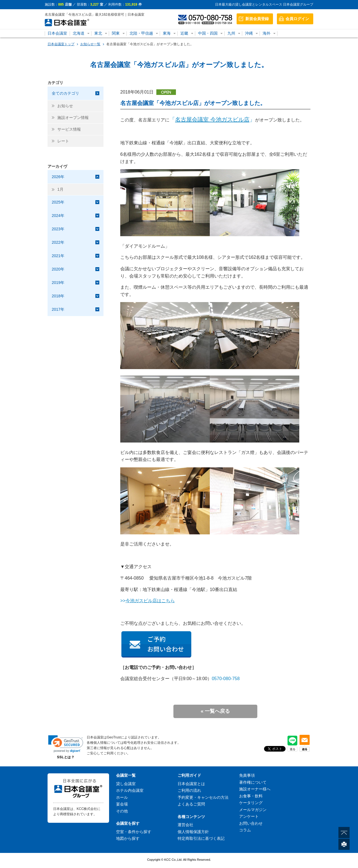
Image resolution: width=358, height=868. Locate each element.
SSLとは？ (66, 757)
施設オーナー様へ (255, 789)
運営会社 (185, 825)
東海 (167, 33)
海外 (267, 33)
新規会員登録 (257, 19)
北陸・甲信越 (141, 33)
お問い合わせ (251, 823)
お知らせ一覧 (90, 44)
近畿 (184, 33)
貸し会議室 (126, 784)
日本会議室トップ (61, 44)
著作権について (253, 782)
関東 (116, 33)
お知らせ (65, 106)
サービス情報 (69, 129)
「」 (212, 119)
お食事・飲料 (251, 796)
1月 (60, 189)
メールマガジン (253, 810)
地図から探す (128, 838)
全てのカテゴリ (65, 93)
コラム (245, 830)
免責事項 (247, 775)
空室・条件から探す (134, 832)
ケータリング (251, 803)
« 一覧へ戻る (215, 711)
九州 (231, 33)
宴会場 (122, 804)
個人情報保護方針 (193, 832)
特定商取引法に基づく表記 (201, 838)
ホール (122, 797)
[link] (66, 744)
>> (148, 601)
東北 (98, 33)
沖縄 (249, 33)
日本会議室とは (191, 784)
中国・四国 (208, 33)
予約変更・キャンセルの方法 (203, 797)
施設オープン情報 (73, 118)
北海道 (79, 33)
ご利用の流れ (189, 790)
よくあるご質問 (191, 804)
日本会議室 (57, 33)
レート (63, 141)
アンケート (249, 816)
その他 (122, 811)
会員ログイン (297, 19)
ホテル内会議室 (130, 790)
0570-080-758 (226, 679)
